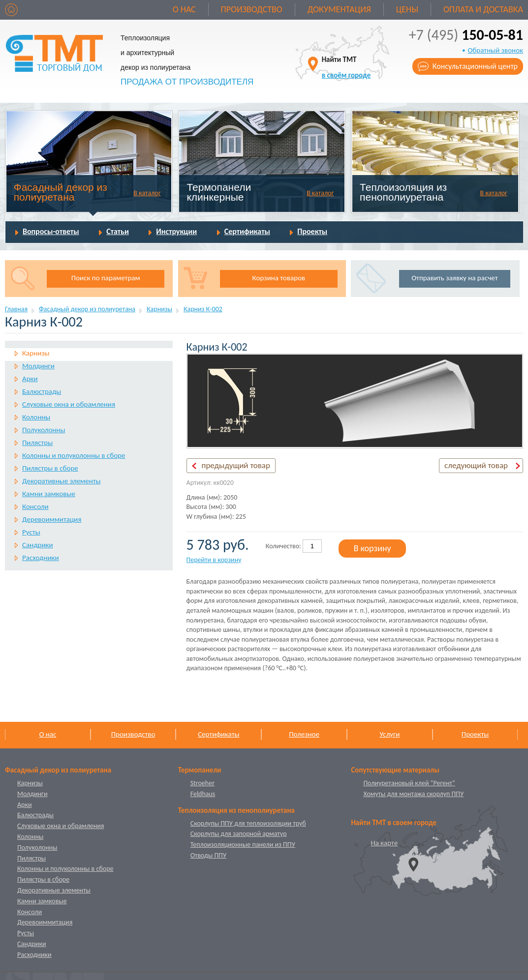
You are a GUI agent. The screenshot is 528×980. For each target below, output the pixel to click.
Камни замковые (49, 494)
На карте (384, 843)
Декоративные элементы (61, 481)
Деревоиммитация (52, 519)
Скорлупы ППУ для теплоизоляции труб (248, 823)
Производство (252, 9)
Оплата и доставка (483, 9)
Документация (339, 9)
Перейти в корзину (214, 560)
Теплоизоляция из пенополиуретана (403, 192)
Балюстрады (42, 391)
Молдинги (38, 366)
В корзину (373, 548)
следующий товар (476, 465)
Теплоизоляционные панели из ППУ (243, 845)
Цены (407, 9)
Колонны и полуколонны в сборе (74, 455)
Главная (16, 309)
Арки (30, 379)
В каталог (147, 193)
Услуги (389, 734)
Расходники (41, 558)
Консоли (35, 506)
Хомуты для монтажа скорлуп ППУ (413, 794)
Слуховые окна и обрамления (69, 404)
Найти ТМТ (346, 67)
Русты (31, 532)
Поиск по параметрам (106, 278)
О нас (184, 9)
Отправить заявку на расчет (454, 278)
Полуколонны (44, 430)
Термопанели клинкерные (219, 192)
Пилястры (37, 443)
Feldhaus (203, 794)
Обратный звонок (495, 50)
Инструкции (176, 231)
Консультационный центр (475, 66)
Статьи (118, 231)
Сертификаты (247, 231)
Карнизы (159, 309)
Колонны (36, 417)
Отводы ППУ (208, 855)
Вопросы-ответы (51, 231)
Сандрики (38, 545)
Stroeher (202, 783)
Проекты (312, 231)
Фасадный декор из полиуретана (61, 192)
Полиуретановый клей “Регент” (409, 783)
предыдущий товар (236, 465)
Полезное (304, 734)
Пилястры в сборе (50, 468)
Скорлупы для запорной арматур (239, 834)
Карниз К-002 (203, 309)
